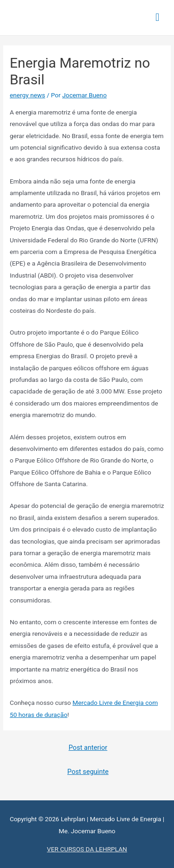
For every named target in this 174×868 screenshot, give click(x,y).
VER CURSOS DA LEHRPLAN (87, 849)
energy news (27, 95)
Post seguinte (88, 772)
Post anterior (88, 748)
